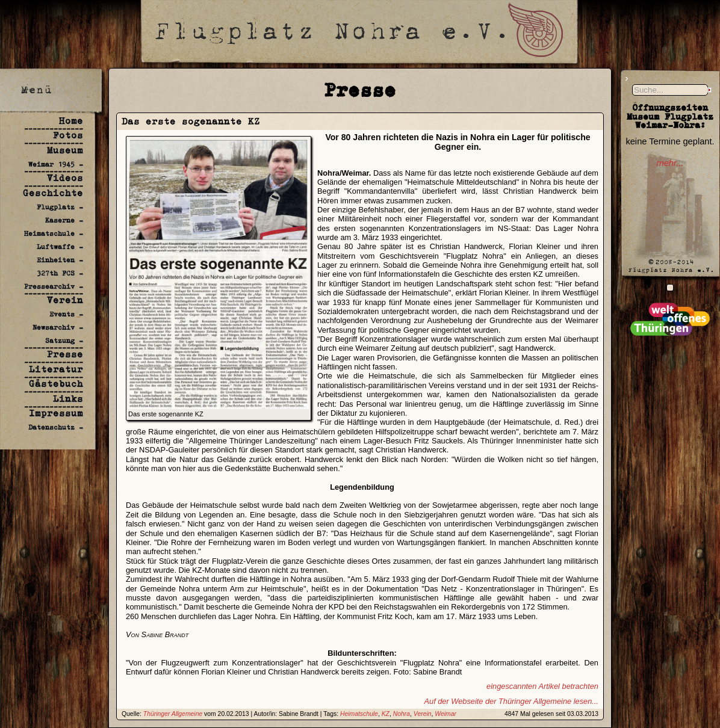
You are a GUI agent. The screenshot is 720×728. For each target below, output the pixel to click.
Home (71, 121)
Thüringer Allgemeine (173, 714)
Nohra (402, 714)
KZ (386, 714)
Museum (65, 150)
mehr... (670, 163)
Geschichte (53, 193)
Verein (65, 300)
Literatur (56, 369)
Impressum (56, 413)
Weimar (445, 714)
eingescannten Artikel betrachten (542, 686)
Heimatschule (359, 714)
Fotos (68, 135)
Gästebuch (56, 384)
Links (68, 399)
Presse (65, 354)
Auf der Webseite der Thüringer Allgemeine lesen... (511, 701)
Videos (65, 178)
